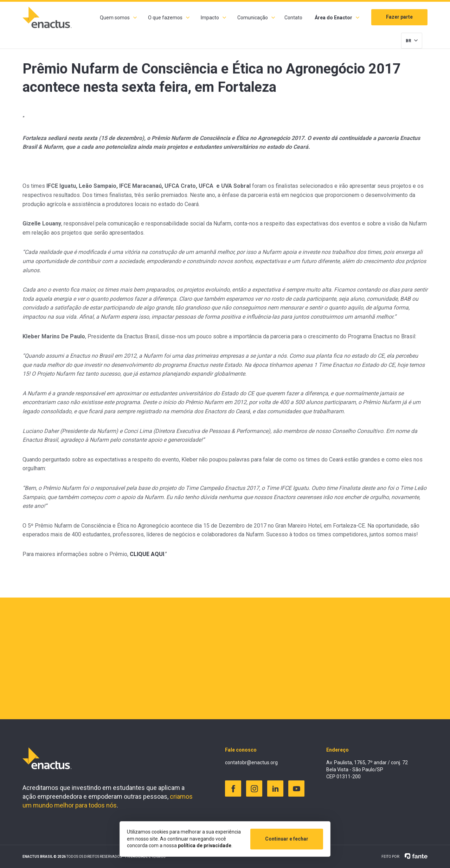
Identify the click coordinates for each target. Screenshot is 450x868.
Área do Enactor (333, 18)
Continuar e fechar (287, 839)
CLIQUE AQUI (147, 554)
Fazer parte (399, 17)
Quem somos (115, 18)
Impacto (210, 18)
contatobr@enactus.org (251, 762)
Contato (293, 18)
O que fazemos (165, 18)
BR (409, 41)
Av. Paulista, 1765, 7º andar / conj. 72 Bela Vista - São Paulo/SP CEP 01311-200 (367, 769)
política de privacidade (205, 845)
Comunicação (253, 18)
